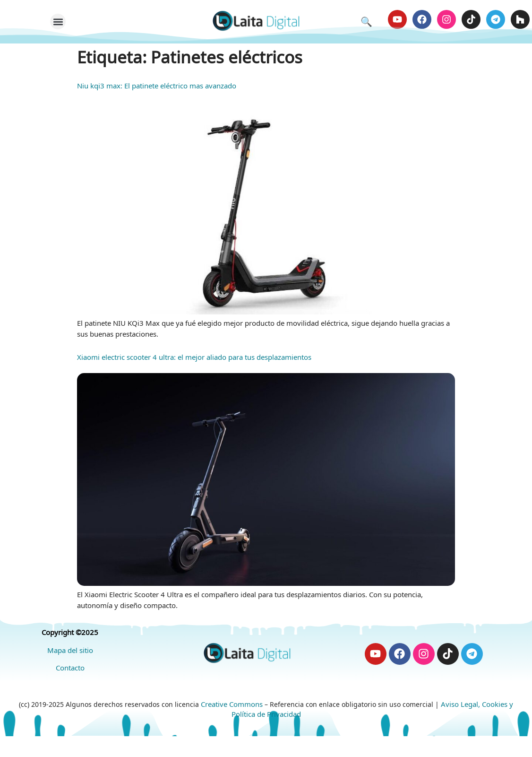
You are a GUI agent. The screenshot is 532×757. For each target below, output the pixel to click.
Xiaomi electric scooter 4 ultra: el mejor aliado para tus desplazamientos (194, 359)
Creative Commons (232, 706)
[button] (58, 23)
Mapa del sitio (70, 653)
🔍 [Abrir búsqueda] (366, 22)
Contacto (70, 670)
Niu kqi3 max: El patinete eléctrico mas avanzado (157, 88)
